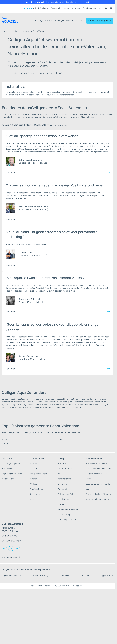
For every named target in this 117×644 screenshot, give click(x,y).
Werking (33, 484)
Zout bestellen (89, 8)
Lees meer (11, 172)
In (16, 31)
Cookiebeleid (64, 575)
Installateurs (63, 499)
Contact (80, 20)
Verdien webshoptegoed (68, 509)
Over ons (70, 20)
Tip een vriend (8, 479)
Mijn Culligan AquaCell (68, 520)
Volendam (6, 439)
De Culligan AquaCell (43, 20)
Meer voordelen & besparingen (99, 499)
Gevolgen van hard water (96, 463)
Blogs (60, 474)
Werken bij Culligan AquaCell (65, 492)
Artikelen (76, 8)
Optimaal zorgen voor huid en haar (98, 486)
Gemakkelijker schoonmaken (98, 469)
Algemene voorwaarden (12, 575)
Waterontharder (65, 469)
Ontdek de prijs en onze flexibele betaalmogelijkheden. (68, 2)
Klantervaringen (65, 514)
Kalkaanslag (35, 494)
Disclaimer (85, 575)
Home (4, 31)
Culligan (44, 8)
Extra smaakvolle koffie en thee (99, 494)
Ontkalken (62, 484)
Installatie (34, 479)
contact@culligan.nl (13, 541)
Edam (61, 439)
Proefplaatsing (36, 489)
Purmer (5, 443)
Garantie (34, 463)
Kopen (33, 499)
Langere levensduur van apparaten (96, 476)
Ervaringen (60, 20)
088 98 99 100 (10, 536)
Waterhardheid (64, 479)
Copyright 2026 (107, 575)
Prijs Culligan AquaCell (100, 21)
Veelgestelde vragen (60, 8)
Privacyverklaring (41, 575)
